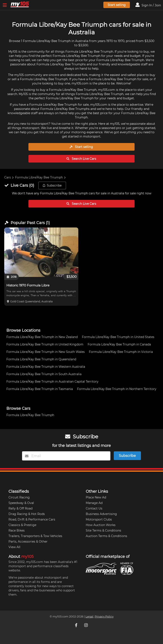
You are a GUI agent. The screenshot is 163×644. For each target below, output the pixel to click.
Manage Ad (94, 503)
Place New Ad (96, 497)
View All (14, 547)
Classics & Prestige (22, 525)
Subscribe (52, 185)
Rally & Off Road (20, 508)
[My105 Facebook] (77, 625)
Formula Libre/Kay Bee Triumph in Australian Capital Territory (52, 382)
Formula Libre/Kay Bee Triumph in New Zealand (42, 337)
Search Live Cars (81, 159)
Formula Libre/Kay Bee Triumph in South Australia (44, 374)
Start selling (117, 5)
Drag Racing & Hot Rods (27, 514)
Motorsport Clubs (99, 519)
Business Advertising (101, 514)
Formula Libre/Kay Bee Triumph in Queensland (41, 359)
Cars (8, 177)
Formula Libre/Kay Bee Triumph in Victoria (121, 352)
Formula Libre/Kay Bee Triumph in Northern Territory (117, 389)
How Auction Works (101, 525)
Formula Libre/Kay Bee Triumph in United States (118, 337)
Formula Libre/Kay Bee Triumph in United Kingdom (45, 344)
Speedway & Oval (21, 503)
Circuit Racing (19, 497)
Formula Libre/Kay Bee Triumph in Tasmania (40, 389)
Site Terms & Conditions (103, 530)
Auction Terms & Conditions (106, 536)
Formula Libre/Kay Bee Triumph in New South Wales (46, 352)
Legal (89, 617)
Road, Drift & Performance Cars (32, 519)
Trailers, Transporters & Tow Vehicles (35, 536)
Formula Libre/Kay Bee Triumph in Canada (119, 344)
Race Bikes (17, 530)
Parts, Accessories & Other (28, 542)
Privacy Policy (104, 617)
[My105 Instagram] (86, 625)
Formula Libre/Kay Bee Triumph (39, 177)
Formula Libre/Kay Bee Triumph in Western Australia (46, 367)
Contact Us (94, 508)
